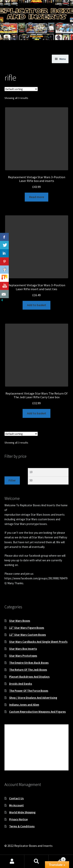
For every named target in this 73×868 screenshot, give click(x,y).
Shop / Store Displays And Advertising (33, 698)
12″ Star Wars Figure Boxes (27, 628)
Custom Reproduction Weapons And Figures (37, 712)
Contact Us (16, 798)
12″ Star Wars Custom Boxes (28, 635)
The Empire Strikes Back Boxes (29, 663)
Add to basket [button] (37, 305)
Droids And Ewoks (21, 684)
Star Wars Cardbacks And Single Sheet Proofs (38, 642)
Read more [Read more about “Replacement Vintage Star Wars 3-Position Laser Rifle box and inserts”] (37, 197)
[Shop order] (21, 89)
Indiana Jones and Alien (24, 705)
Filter (12, 480)
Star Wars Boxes (20, 621)
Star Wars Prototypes (23, 656)
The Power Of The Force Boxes (29, 691)
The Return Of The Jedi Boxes (28, 670)
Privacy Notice (18, 819)
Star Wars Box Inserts (23, 649)
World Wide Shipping (22, 812)
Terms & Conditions (22, 826)
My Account (16, 805)
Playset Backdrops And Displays (29, 677)
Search (36, 861)
